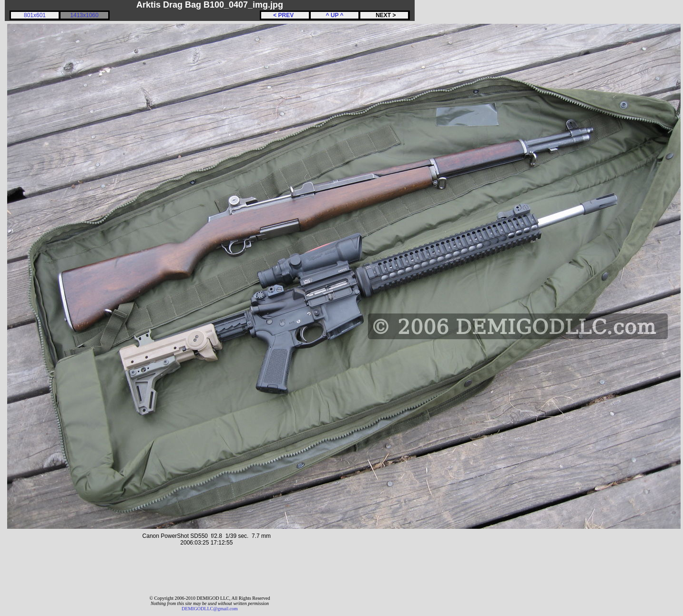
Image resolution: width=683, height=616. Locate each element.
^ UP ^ (334, 15)
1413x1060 (84, 15)
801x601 (35, 15)
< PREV (285, 15)
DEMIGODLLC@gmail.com (210, 609)
